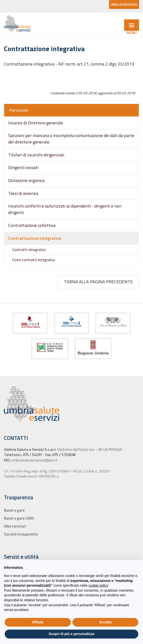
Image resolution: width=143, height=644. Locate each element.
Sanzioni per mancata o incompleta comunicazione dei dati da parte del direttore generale (71, 139)
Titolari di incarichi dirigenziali (36, 155)
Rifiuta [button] (38, 622)
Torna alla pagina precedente (98, 282)
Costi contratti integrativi (34, 260)
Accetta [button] (105, 622)
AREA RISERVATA (124, 4)
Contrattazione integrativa (35, 238)
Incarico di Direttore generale (36, 123)
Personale (19, 110)
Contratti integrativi (29, 250)
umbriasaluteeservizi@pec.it (34, 460)
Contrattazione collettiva (32, 225)
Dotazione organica (26, 180)
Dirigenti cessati (23, 167)
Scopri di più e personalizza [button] (71, 634)
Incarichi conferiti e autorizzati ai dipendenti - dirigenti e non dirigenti (65, 209)
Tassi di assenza (23, 193)
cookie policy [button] (98, 585)
